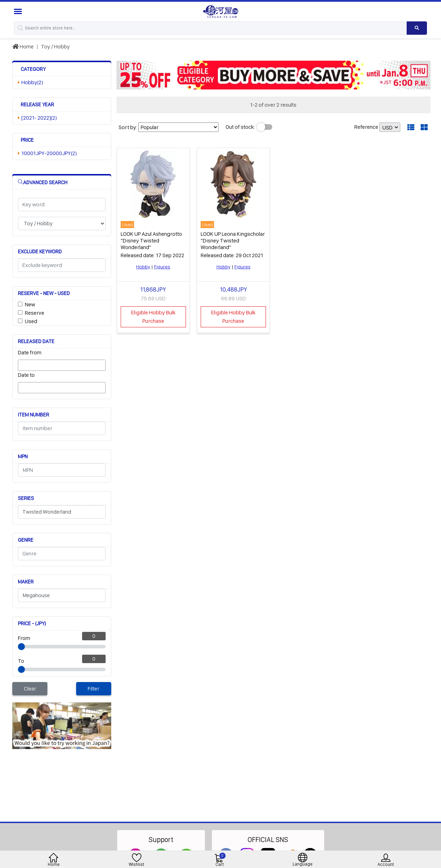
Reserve (35, 313)
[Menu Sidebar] (19, 11)
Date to (26, 375)
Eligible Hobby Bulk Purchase (153, 317)
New (30, 304)
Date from (30, 352)
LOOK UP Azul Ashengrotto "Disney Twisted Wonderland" (151, 241)
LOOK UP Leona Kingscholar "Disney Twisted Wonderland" (233, 241)
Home (23, 46)
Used (31, 321)
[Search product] (417, 28)
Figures (162, 267)
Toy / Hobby (55, 46)
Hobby (143, 267)
